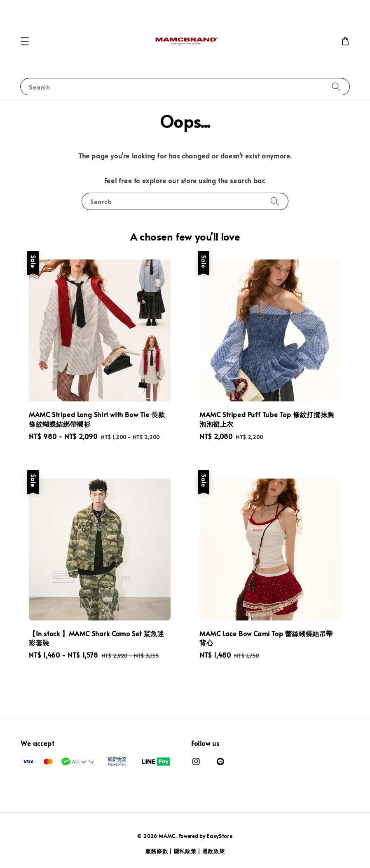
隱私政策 (185, 851)
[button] (25, 41)
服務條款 (157, 851)
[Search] (336, 86)
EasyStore (220, 836)
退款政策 (214, 851)
